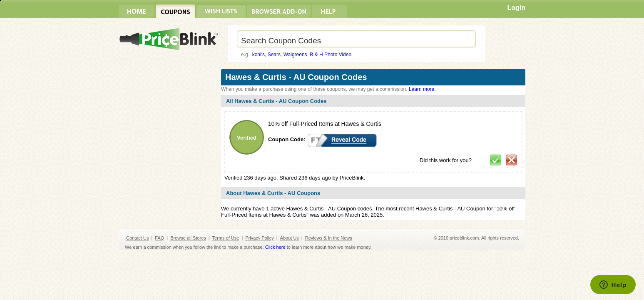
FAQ (159, 238)
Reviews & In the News (329, 238)
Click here (275, 247)
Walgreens (295, 55)
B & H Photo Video (331, 55)
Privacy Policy (259, 238)
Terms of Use (226, 238)
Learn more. (422, 89)
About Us (290, 238)
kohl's (259, 55)
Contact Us (137, 238)
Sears (274, 55)
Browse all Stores (188, 238)
